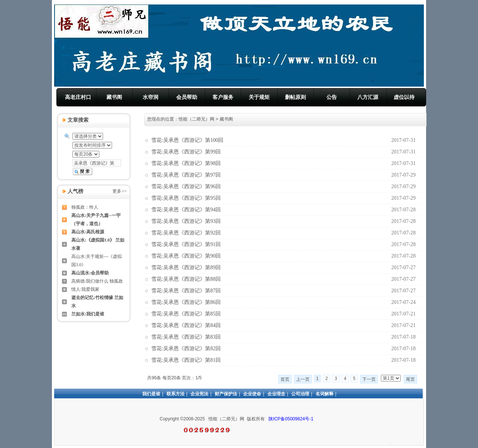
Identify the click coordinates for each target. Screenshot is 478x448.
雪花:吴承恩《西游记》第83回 (186, 337)
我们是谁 (151, 394)
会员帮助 (187, 97)
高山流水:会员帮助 (90, 273)
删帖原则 (295, 97)
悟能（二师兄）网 (196, 119)
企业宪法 (199, 394)
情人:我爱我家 (85, 289)
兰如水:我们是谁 (88, 314)
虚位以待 (404, 97)
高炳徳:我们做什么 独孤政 (97, 281)
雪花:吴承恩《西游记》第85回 (186, 314)
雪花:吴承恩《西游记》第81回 (186, 360)
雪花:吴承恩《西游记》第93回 (186, 221)
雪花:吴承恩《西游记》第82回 (186, 349)
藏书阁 (114, 97)
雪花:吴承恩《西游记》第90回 (186, 256)
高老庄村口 (78, 97)
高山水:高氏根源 (88, 232)
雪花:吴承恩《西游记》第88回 (186, 279)
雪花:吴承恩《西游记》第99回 (186, 152)
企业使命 (252, 394)
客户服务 (223, 97)
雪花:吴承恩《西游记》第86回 (186, 302)
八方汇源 (368, 97)
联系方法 (176, 394)
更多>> (119, 191)
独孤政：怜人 (85, 207)
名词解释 (325, 394)
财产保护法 (226, 394)
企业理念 (276, 394)
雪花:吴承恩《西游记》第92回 (186, 233)
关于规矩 (259, 97)
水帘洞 (150, 97)
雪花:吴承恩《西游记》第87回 (186, 291)
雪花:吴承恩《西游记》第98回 (186, 163)
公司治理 (300, 394)
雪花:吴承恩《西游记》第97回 (186, 175)
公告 (332, 97)
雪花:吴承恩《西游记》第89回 (186, 267)
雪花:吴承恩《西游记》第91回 (186, 244)
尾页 (410, 379)
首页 (285, 379)
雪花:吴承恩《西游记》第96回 (186, 186)
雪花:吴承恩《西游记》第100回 (187, 140)
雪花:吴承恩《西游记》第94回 (186, 210)
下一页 (369, 379)
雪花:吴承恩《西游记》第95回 (186, 198)
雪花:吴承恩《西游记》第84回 (186, 325)
